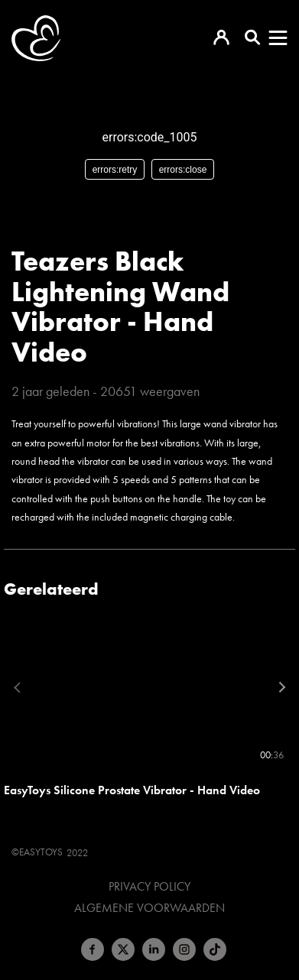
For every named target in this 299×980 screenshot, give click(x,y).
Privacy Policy (149, 887)
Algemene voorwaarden (149, 908)
